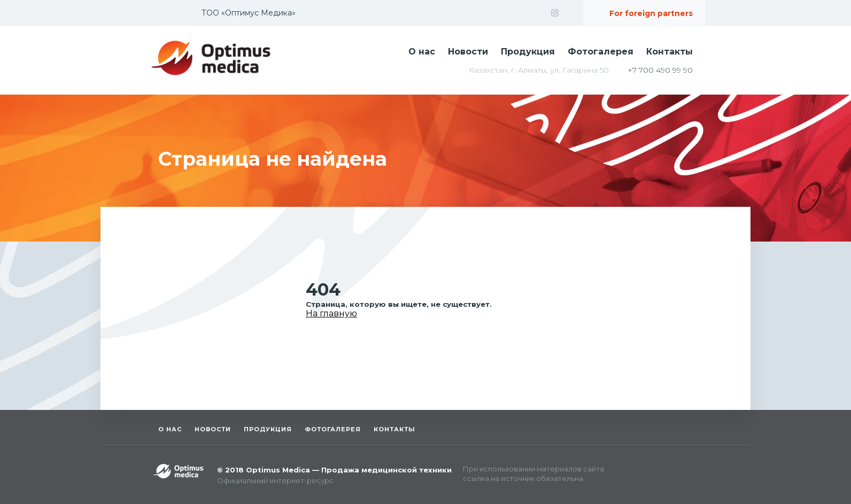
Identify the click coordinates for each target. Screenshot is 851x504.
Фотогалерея (601, 52)
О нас (422, 52)
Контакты (670, 52)
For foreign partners (651, 13)
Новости (468, 52)
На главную (331, 313)
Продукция (528, 52)
